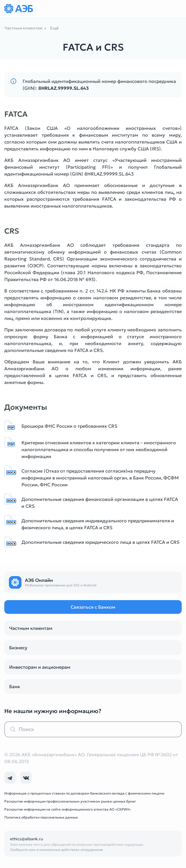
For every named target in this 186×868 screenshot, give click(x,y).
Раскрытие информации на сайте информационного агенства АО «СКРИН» (68, 809)
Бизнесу (18, 648)
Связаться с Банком (93, 607)
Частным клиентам (31, 628)
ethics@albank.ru (26, 839)
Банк (15, 686)
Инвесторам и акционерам (40, 667)
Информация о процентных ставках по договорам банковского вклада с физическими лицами (84, 793)
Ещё (54, 28)
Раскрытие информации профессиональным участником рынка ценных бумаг (70, 801)
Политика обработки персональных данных (41, 817)
